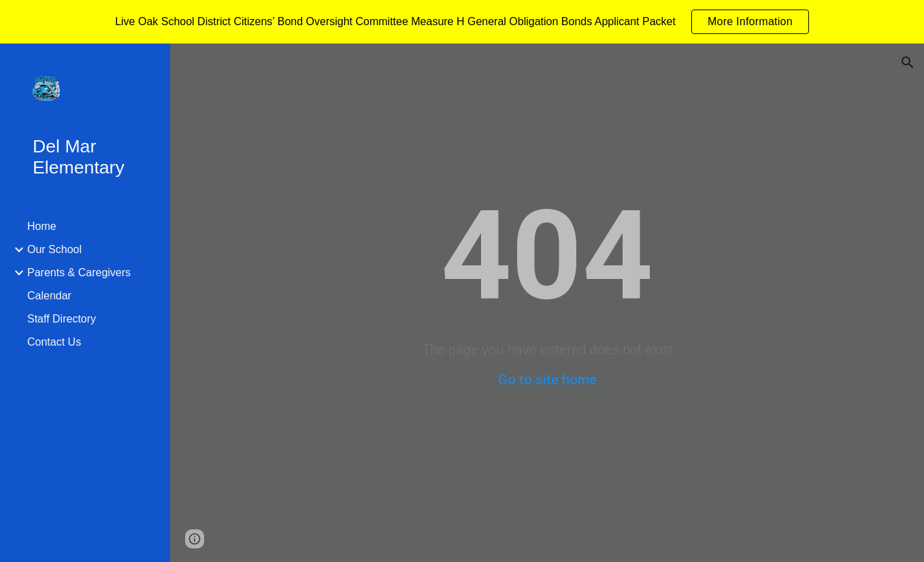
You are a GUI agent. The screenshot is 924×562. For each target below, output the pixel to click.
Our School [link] (54, 249)
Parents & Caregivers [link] (79, 272)
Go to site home (547, 380)
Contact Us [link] (54, 342)
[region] (462, 22)
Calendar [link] (49, 296)
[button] (908, 63)
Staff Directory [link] (62, 319)
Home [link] (42, 226)
